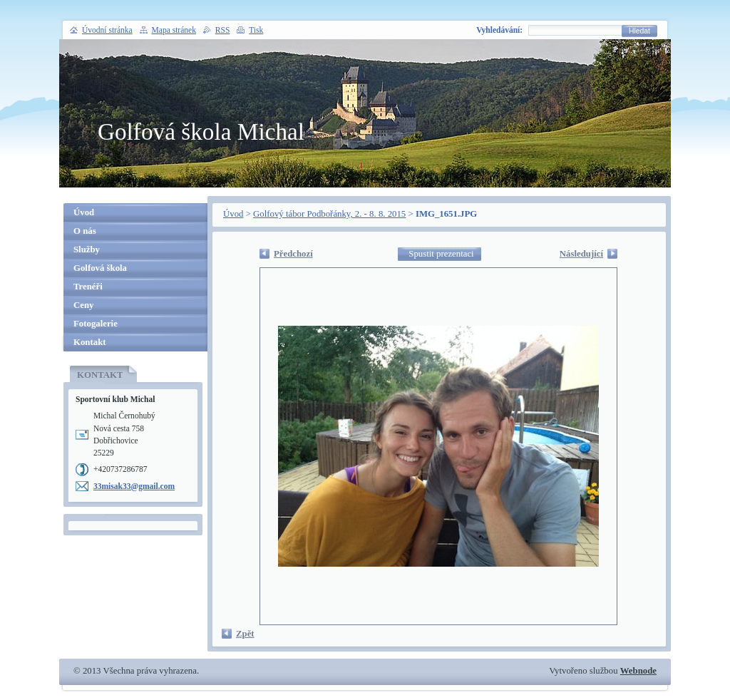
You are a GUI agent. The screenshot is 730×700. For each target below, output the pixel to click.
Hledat (639, 31)
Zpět (245, 634)
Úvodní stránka (107, 30)
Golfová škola (100, 268)
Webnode (638, 671)
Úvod (233, 214)
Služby (87, 249)
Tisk (256, 30)
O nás (85, 231)
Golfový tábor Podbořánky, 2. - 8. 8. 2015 (329, 214)
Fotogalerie (96, 324)
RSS (223, 30)
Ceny (83, 305)
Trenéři (88, 287)
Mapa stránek (174, 30)
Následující (581, 254)
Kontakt (90, 342)
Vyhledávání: (499, 30)
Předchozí (293, 254)
